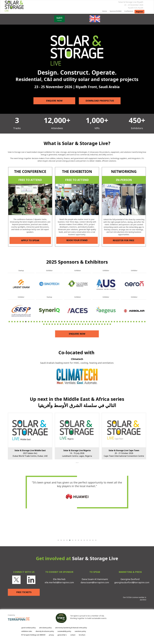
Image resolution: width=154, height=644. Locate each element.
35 (103, 322)
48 (139, 322)
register (139, 12)
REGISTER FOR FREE (124, 240)
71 (99, 324)
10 (34, 322)
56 (58, 324)
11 (37, 322)
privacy (51, 635)
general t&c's (62, 635)
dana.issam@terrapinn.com (95, 582)
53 (49, 324)
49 (142, 322)
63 (77, 324)
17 (53, 322)
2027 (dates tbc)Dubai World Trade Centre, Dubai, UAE (30, 453)
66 (85, 324)
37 (109, 322)
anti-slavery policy (45, 628)
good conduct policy (29, 628)
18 (56, 322)
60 (69, 324)
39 (114, 322)
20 (62, 322)
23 (70, 322)
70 (96, 324)
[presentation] (76, 462)
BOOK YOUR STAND (77, 240)
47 (136, 322)
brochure (82, 635)
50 (145, 322)
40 (117, 322)
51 (44, 324)
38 (112, 322)
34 (101, 322)
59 (66, 324)
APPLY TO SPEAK (30, 240)
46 (134, 322)
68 (91, 324)
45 (131, 322)
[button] (58, 540)
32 (95, 322)
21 (65, 322)
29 (87, 322)
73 (105, 324)
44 (128, 322)
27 (81, 322)
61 (72, 324)
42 (123, 322)
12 (40, 322)
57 (60, 324)
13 (42, 322)
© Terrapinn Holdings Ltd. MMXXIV (33, 635)
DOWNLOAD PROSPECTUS (100, 101)
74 (107, 324)
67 (88, 324)
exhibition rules (27, 631)
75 (110, 324)
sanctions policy (80, 631)
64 (80, 324)
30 (89, 322)
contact (73, 635)
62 (74, 324)
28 (84, 322)
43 (125, 322)
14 (45, 322)
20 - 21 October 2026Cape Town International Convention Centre (124, 453)
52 (47, 324)
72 (102, 324)
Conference (129, 11)
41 (120, 322)
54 (52, 324)
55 (55, 324)
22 (67, 322)
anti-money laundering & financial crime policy (71, 628)
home (105, 11)
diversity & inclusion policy (45, 631)
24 (73, 322)
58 (63, 324)
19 (59, 322)
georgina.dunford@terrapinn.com (132, 582)
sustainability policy (64, 631)
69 (94, 324)
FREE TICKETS (24, 592)
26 (78, 322)
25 (76, 322)
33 (98, 322)
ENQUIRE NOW (54, 101)
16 (51, 322)
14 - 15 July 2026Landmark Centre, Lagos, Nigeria (77, 453)
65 (83, 324)
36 (106, 322)
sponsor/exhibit (116, 11)
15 (48, 322)
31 (92, 322)
